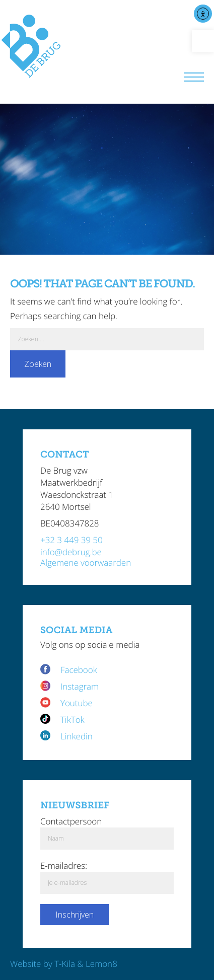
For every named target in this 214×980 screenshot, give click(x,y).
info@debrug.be (71, 552)
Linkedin (77, 736)
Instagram (80, 686)
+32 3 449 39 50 (72, 540)
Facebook (80, 670)
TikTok (73, 720)
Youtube (77, 703)
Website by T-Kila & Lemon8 (64, 964)
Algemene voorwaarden (86, 562)
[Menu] (194, 78)
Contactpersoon (71, 821)
